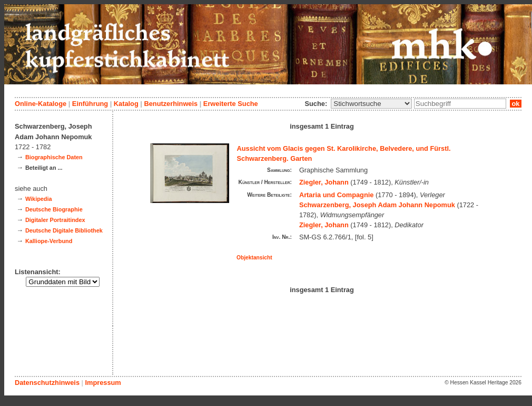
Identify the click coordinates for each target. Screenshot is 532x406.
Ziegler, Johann (324, 182)
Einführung (90, 104)
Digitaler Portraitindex (55, 220)
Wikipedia (39, 199)
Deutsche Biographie (54, 209)
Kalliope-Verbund (49, 241)
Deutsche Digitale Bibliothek (64, 230)
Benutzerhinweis (171, 104)
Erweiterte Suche (231, 104)
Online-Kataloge (41, 104)
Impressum (103, 383)
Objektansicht (254, 258)
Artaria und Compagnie (337, 195)
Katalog (126, 104)
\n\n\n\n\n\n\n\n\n (371, 104)
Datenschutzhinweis (47, 383)
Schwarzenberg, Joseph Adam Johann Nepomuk (377, 205)
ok (516, 104)
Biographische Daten (54, 157)
